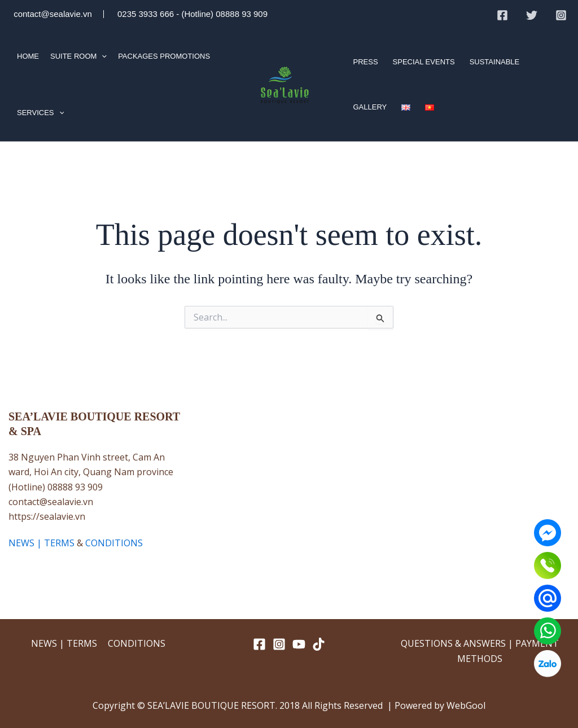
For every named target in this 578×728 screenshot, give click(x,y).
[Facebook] (502, 15)
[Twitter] (532, 15)
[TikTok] (319, 644)
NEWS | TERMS (41, 543)
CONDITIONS (114, 543)
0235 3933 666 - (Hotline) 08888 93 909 (191, 14)
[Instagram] (561, 15)
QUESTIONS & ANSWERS (453, 643)
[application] (102, 56)
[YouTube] (299, 644)
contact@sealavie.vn (52, 14)
